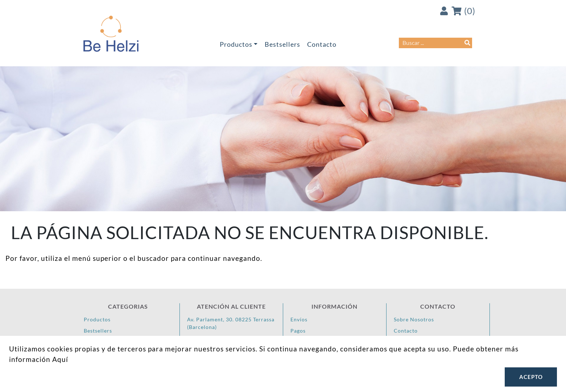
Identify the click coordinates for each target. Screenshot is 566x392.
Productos (236, 44)
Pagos (298, 331)
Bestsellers (282, 44)
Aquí (60, 359)
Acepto (531, 377)
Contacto (322, 44)
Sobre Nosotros (414, 319)
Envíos (299, 319)
